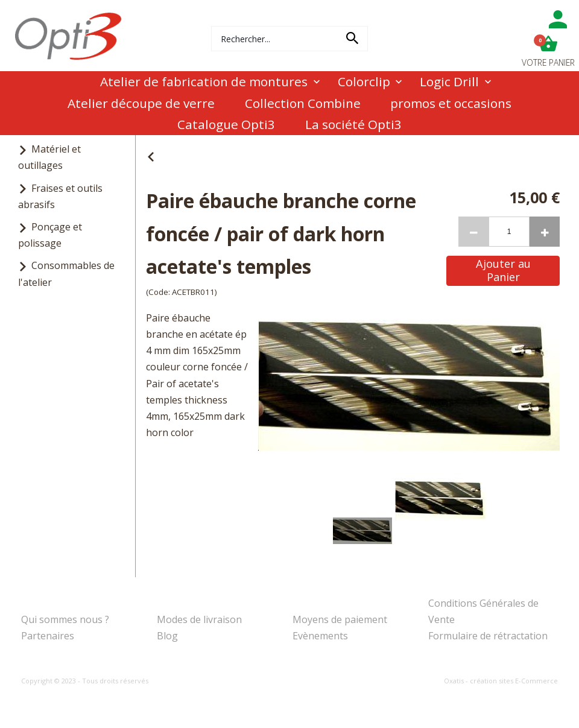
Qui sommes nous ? (65, 619)
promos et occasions (451, 103)
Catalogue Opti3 (226, 124)
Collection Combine (303, 103)
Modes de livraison (199, 619)
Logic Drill (449, 81)
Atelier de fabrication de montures (204, 81)
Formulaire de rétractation (488, 636)
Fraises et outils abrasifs (60, 196)
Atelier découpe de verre (141, 103)
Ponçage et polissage (50, 235)
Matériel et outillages (49, 157)
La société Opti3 (353, 124)
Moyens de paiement (340, 619)
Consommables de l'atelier (66, 274)
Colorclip (364, 81)
